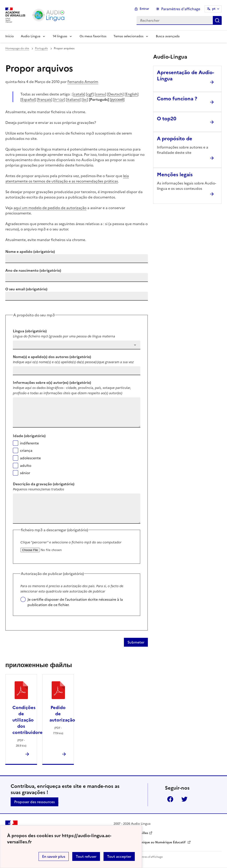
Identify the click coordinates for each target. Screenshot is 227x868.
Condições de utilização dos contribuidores (28, 720)
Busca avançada (168, 36)
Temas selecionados (128, 36)
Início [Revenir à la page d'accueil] (10, 36)
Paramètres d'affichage (148, 857)
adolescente (30, 458)
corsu (100, 94)
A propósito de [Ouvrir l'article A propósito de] (175, 139)
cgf (90, 94)
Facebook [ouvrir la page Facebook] (170, 799)
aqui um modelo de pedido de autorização (50, 208)
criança (26, 450)
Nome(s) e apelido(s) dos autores (52, 357)
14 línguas (60, 36)
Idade (29, 436)
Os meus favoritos (93, 36)
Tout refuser (86, 856)
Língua (30, 331)
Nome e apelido (30, 252)
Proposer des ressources (34, 802)
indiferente (29, 443)
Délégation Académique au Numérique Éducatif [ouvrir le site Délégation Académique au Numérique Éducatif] (150, 842)
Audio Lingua (31, 36)
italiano (73, 99)
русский (117, 99)
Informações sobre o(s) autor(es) (52, 382)
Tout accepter (119, 856)
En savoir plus (54, 856)
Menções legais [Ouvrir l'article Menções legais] (175, 175)
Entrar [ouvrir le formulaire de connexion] (144, 9)
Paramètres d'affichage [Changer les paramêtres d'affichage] (181, 9)
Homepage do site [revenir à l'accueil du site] (17, 48)
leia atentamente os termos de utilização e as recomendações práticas (67, 178)
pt (214, 9)
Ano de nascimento (33, 270)
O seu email (26, 289)
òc (85, 99)
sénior (25, 473)
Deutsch (115, 94)
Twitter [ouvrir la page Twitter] (184, 799)
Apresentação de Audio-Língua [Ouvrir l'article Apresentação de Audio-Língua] (186, 76)
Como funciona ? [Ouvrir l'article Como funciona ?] (177, 99)
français (45, 99)
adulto (26, 466)
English (132, 94)
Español (28, 99)
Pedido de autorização (62, 714)
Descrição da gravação (44, 484)
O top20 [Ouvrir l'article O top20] (167, 119)
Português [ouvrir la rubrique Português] (41, 48)
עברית (59, 99)
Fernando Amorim (83, 82)
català (79, 94)
